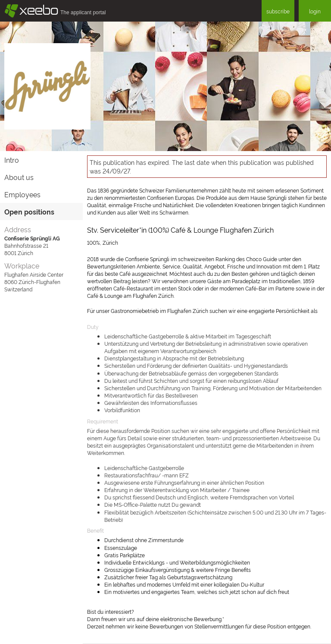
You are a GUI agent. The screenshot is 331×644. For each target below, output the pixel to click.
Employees (22, 194)
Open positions (29, 212)
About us (19, 177)
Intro (12, 160)
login (315, 11)
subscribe (278, 11)
